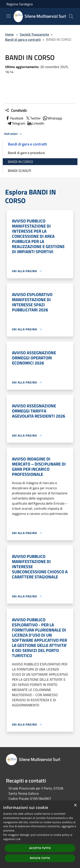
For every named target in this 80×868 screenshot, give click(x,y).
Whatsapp (52, 118)
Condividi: (16, 110)
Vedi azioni (14, 134)
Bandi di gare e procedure (26, 153)
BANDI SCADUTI (20, 171)
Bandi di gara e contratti (23, 39)
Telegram (16, 123)
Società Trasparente (34, 34)
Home (9, 34)
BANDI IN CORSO (20, 162)
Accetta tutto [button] (40, 848)
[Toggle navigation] (9, 16)
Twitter (33, 118)
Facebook (14, 118)
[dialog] (40, 834)
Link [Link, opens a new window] (18, 839)
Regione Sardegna (20, 4)
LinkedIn (36, 123)
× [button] (75, 805)
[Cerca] (71, 16)
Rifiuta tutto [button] (40, 858)
